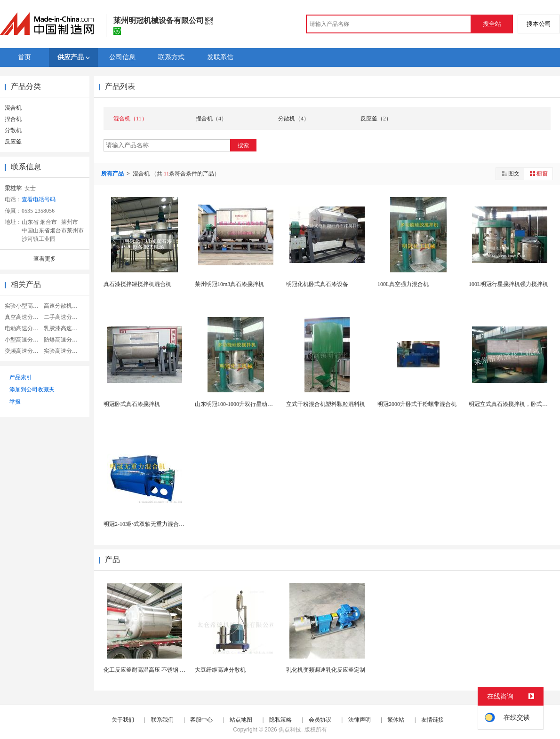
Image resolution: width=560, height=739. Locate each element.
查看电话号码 (39, 199)
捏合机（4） (211, 119)
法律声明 (360, 720)
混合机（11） (130, 119)
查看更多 (45, 259)
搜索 (243, 145)
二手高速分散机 (64, 317)
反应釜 (13, 142)
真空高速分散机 (24, 317)
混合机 (13, 108)
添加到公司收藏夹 (32, 389)
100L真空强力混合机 (403, 284)
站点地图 (241, 720)
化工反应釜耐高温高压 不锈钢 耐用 (147, 670)
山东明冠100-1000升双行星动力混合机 (242, 404)
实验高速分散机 (64, 351)
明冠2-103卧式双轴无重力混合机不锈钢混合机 (161, 524)
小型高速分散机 (24, 340)
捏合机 (13, 119)
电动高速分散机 (24, 328)
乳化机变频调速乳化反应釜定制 (326, 670)
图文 (510, 173)
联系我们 (162, 720)
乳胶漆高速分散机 (66, 328)
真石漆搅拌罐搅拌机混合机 (137, 284)
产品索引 (21, 377)
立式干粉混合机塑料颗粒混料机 (326, 404)
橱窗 (538, 173)
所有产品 (113, 174)
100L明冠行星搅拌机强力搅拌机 (508, 284)
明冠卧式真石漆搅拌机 (132, 404)
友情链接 (432, 720)
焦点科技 (290, 730)
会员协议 (320, 720)
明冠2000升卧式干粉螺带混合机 (417, 404)
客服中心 (201, 720)
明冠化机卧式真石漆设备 (317, 284)
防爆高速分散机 (64, 340)
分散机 (13, 130)
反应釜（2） (376, 119)
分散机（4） (294, 119)
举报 (15, 402)
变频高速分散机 (24, 351)
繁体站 (396, 720)
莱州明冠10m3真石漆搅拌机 (229, 284)
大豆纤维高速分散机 (220, 670)
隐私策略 (280, 720)
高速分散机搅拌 (64, 306)
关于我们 (123, 720)
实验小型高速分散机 (30, 306)
